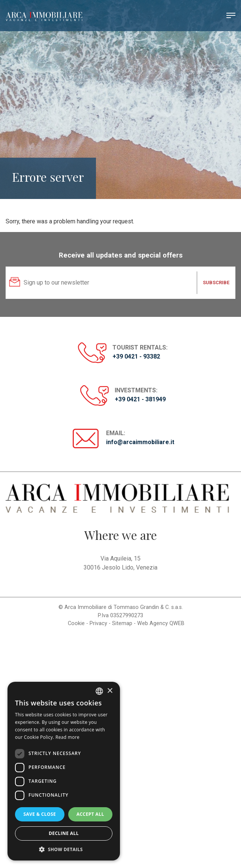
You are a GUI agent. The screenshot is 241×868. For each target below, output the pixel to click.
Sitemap (122, 623)
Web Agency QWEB (161, 623)
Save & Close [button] (40, 814)
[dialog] (64, 771)
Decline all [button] (64, 833)
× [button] (110, 691)
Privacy (98, 623)
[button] (64, 849)
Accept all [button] (90, 814)
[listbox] (99, 691)
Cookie (76, 623)
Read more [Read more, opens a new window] (67, 737)
